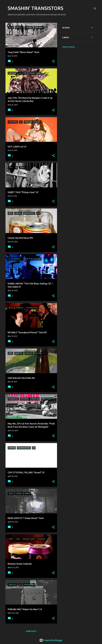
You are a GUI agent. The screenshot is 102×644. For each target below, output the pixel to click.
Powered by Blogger (51, 640)
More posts (31, 631)
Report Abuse (69, 47)
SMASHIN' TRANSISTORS (35, 8)
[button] (53, 61)
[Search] (95, 9)
